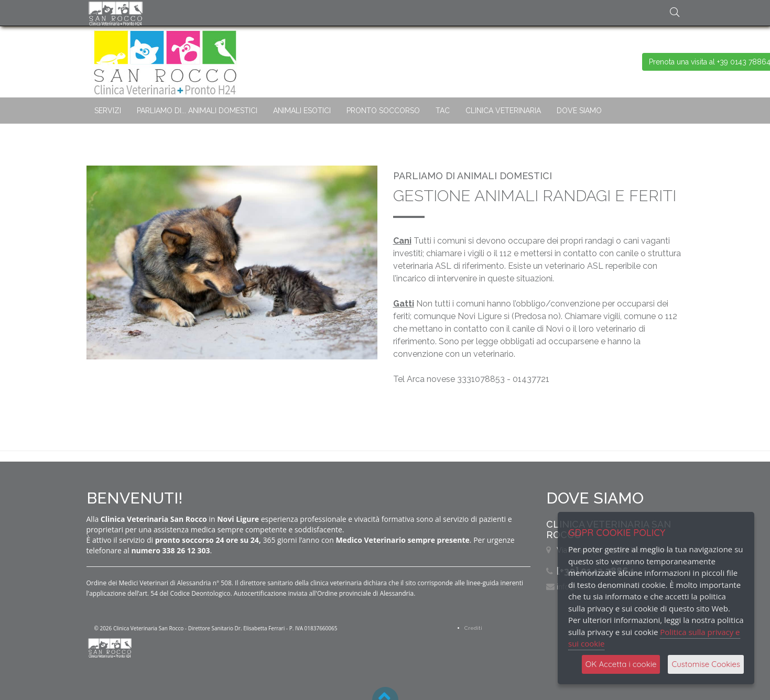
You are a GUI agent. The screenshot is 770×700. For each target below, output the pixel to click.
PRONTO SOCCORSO (383, 111)
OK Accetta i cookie (621, 664)
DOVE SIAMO (579, 111)
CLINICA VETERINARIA (503, 111)
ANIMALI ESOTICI (302, 111)
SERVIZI (108, 111)
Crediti (473, 628)
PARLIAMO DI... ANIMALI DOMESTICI (197, 111)
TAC (443, 111)
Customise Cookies (706, 664)
